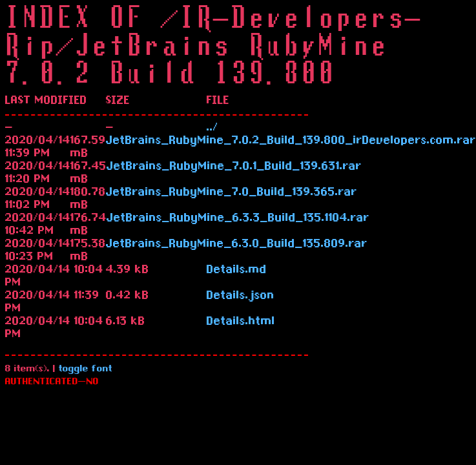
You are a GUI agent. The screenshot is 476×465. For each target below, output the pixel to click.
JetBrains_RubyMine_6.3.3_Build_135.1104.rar (238, 219)
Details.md (237, 271)
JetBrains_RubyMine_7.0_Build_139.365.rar (232, 193)
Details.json (241, 296)
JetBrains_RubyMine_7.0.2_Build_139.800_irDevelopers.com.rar (291, 141)
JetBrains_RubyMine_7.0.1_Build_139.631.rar (234, 167)
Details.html (241, 322)
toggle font (86, 370)
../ (212, 129)
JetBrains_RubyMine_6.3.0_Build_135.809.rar (237, 245)
